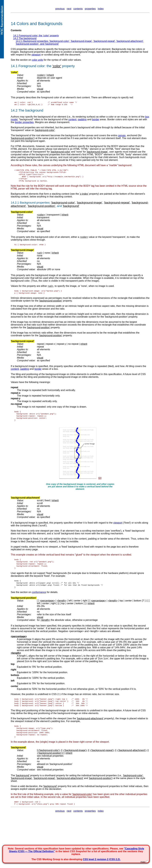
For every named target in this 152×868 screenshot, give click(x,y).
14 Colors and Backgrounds (37, 24)
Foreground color (32, 66)
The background (31, 111)
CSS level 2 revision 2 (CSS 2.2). (102, 859)
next (69, 9)
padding (82, 120)
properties (90, 9)
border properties (24, 123)
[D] (100, 483)
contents (78, 9)
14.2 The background (25, 38)
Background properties (35, 205)
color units (37, 60)
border (96, 120)
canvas (122, 136)
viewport (36, 55)
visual (40, 89)
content (72, 120)
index (101, 9)
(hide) (143, 862)
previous (60, 9)
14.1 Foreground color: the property (36, 36)
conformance (39, 600)
